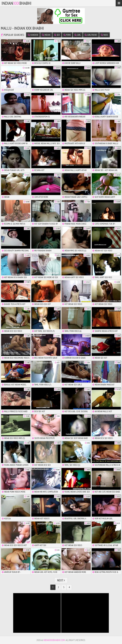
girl (78, 35)
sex (57, 35)
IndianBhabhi (16, 3)
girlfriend (91, 35)
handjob (33, 35)
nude (104, 35)
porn (67, 35)
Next (61, 580)
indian (46, 35)
